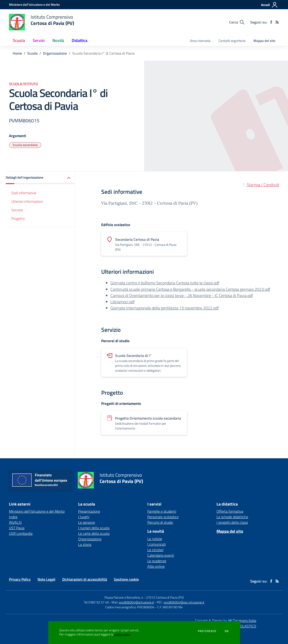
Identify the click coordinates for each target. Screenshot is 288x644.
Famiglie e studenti (162, 511)
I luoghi (84, 517)
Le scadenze (157, 561)
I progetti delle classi (232, 522)
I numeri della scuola (94, 528)
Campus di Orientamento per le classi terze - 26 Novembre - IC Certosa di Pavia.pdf (182, 296)
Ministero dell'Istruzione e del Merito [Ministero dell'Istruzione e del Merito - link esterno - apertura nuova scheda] (37, 511)
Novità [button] (58, 40)
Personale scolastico (163, 517)
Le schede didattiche (232, 517)
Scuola (32, 53)
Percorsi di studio (160, 522)
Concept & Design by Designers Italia (226, 620)
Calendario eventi (161, 555)
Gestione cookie (126, 579)
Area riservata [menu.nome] (200, 41)
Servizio (17, 210)
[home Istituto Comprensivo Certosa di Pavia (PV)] (42, 22)
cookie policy (122, 634)
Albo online (156, 566)
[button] (40, 178)
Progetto (18, 218)
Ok (227, 631)
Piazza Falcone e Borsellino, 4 (124, 597)
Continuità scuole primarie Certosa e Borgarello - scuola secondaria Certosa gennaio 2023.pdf (190, 289)
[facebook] (271, 22)
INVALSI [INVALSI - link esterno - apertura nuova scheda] (15, 522)
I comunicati (157, 544)
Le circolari (155, 550)
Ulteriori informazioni (27, 201)
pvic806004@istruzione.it (136, 602)
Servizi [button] (39, 40)
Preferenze (207, 631)
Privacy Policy (20, 579)
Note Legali (46, 579)
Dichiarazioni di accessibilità (85, 579)
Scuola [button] (19, 40)
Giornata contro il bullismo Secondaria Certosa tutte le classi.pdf (165, 283)
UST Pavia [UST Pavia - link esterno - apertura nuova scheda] (17, 528)
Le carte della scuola (94, 533)
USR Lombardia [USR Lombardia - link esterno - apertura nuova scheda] (21, 533)
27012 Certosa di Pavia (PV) (165, 597)
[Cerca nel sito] (237, 22)
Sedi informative (24, 193)
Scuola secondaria (25, 145)
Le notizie (155, 539)
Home (17, 53)
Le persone (87, 522)
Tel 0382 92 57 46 (96, 602)
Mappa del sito (264, 41)
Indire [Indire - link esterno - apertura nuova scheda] (13, 517)
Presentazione (89, 511)
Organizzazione (55, 53)
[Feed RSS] (277, 22)
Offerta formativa (230, 511)
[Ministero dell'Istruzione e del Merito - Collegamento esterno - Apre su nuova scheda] (34, 4)
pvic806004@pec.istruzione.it (184, 602)
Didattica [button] (80, 40)
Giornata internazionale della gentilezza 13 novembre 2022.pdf (165, 308)
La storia (85, 544)
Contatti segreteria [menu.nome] (232, 41)
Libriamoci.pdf (123, 302)
